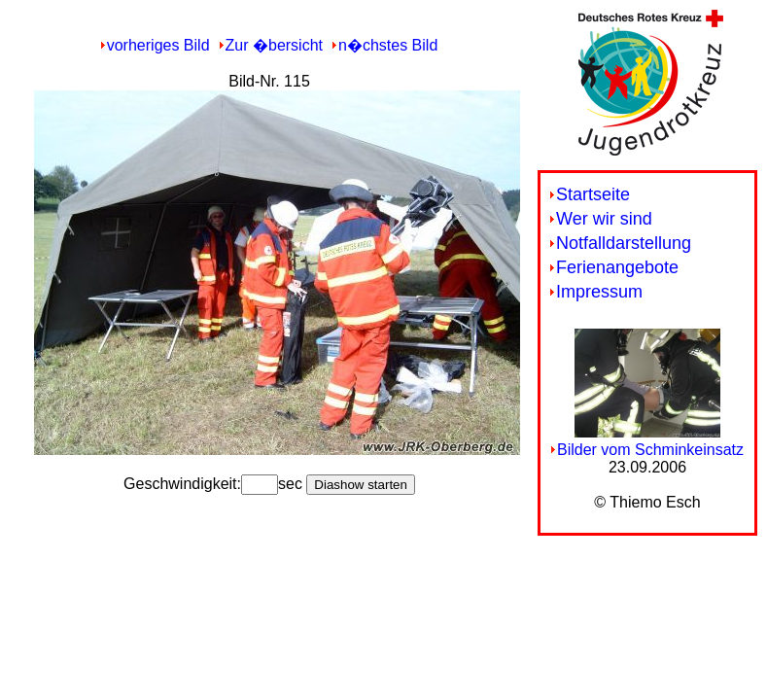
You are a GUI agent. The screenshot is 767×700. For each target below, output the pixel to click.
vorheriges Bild (158, 45)
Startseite (593, 194)
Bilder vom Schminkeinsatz (650, 450)
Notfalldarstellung (624, 243)
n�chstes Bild (388, 45)
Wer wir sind (604, 219)
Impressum (599, 292)
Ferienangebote (617, 267)
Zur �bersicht (274, 45)
